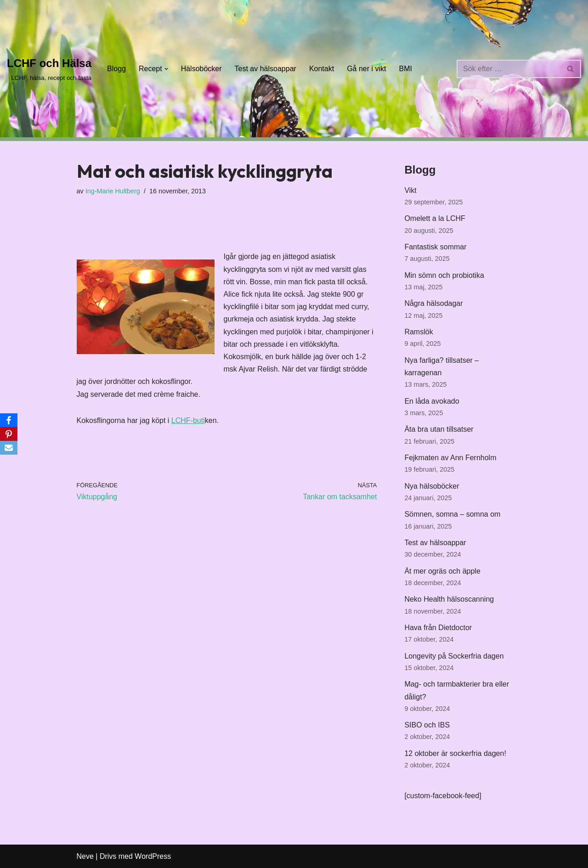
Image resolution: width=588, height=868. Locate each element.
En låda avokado (432, 401)
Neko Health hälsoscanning (449, 599)
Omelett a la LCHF (435, 218)
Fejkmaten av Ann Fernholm (450, 458)
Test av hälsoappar (266, 69)
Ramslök (418, 332)
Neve (85, 856)
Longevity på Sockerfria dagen (454, 656)
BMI (406, 69)
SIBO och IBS (427, 725)
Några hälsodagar (433, 303)
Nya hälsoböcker (432, 486)
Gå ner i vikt (366, 69)
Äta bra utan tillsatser (439, 429)
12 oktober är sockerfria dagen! (455, 753)
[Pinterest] (9, 434)
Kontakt (322, 69)
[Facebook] (9, 420)
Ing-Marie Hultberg (113, 191)
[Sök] (509, 69)
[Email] (9, 448)
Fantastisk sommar (435, 247)
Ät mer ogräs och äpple (442, 571)
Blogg (116, 69)
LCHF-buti (188, 420)
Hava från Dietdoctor (438, 628)
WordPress (153, 856)
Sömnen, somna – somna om (452, 514)
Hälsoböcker (201, 69)
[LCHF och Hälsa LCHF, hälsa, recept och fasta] (49, 69)
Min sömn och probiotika (444, 275)
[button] (166, 69)
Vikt (410, 190)
